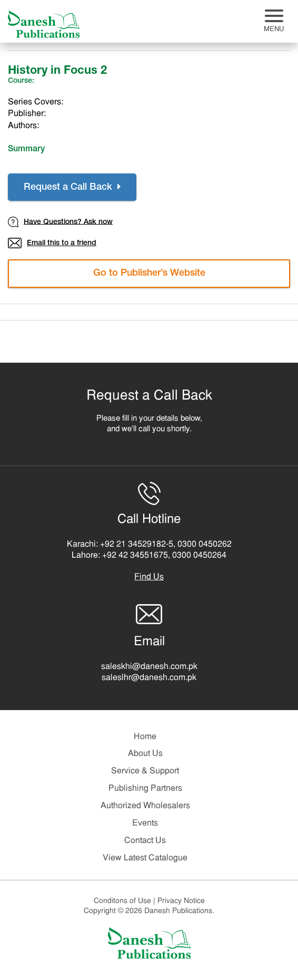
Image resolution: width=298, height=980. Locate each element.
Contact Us (145, 841)
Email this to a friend (52, 243)
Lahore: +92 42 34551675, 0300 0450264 (149, 556)
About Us (145, 754)
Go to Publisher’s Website (149, 274)
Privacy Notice (181, 901)
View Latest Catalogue (145, 858)
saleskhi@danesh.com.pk (149, 667)
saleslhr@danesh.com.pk (149, 678)
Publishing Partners (145, 789)
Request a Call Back (72, 187)
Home (145, 737)
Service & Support (145, 771)
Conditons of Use (126, 901)
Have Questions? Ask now (60, 222)
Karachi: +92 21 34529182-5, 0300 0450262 (149, 545)
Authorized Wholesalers (145, 806)
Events (145, 823)
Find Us (149, 577)
